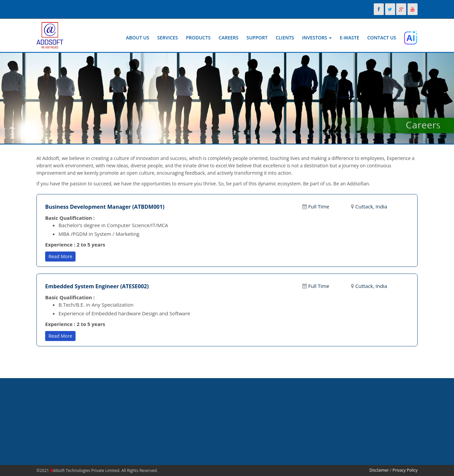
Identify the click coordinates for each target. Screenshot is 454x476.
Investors (317, 38)
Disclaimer (379, 470)
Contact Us (382, 38)
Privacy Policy (405, 470)
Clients (285, 38)
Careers (229, 38)
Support (257, 38)
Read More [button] (60, 256)
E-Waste (349, 38)
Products (198, 38)
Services (167, 38)
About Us (138, 38)
